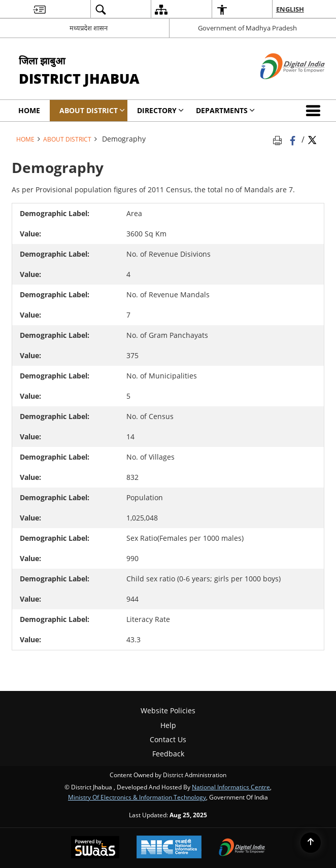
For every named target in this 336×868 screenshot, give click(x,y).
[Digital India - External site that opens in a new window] (280, 88)
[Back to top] (311, 843)
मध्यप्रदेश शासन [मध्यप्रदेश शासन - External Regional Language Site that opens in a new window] (89, 28)
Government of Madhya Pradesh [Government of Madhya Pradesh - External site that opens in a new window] (247, 28)
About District (67, 139)
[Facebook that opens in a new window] (294, 139)
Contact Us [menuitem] (168, 739)
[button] (315, 111)
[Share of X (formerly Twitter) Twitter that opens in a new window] (312, 139)
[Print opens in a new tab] (279, 139)
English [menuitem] (290, 9)
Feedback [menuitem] (168, 754)
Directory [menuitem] (160, 110)
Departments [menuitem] (225, 110)
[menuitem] (39, 9)
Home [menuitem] (29, 110)
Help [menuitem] (168, 725)
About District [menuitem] (92, 110)
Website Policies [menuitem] (168, 710)
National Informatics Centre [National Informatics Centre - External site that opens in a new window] (231, 787)
